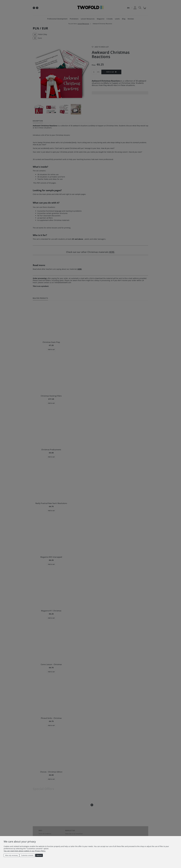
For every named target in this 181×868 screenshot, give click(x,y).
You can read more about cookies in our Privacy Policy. (25, 851)
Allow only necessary (11, 855)
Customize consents (27, 855)
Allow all (39, 855)
